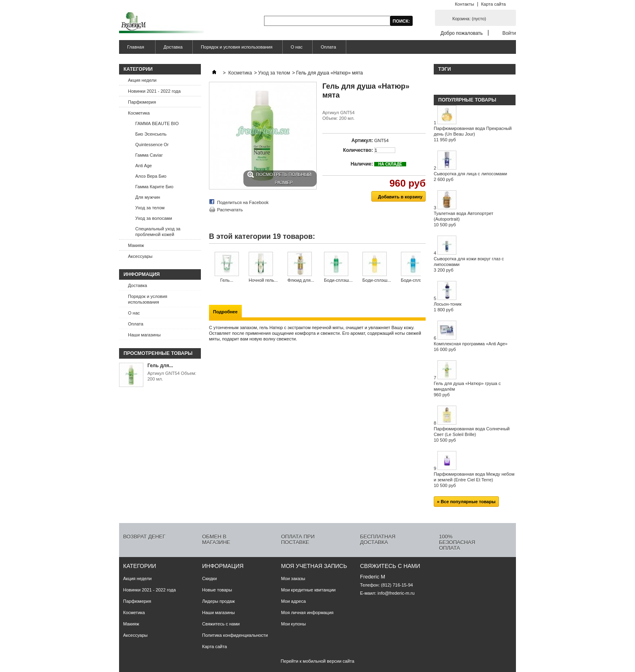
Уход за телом (150, 208)
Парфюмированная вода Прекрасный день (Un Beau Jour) (473, 134)
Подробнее (225, 312)
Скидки (209, 578)
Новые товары (217, 590)
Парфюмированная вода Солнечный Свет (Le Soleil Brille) (472, 434)
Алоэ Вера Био (151, 176)
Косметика (139, 113)
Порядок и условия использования (237, 47)
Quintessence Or (152, 145)
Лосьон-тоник (448, 307)
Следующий (423, 268)
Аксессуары (140, 256)
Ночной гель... (263, 280)
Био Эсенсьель (151, 134)
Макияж (136, 245)
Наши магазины (144, 335)
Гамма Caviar (149, 155)
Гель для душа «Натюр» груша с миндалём (467, 389)
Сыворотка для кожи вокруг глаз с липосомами (469, 264)
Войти (509, 33)
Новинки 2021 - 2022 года (154, 91)
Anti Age (144, 166)
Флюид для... (301, 280)
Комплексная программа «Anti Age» (471, 347)
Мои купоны (293, 624)
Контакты (465, 4)
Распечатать (230, 210)
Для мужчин (148, 197)
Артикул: (362, 140)
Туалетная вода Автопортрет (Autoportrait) (463, 219)
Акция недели (142, 80)
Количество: (358, 150)
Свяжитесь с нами (221, 624)
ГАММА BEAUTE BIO (157, 123)
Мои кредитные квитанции (308, 590)
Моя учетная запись (314, 566)
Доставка (173, 47)
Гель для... (160, 366)
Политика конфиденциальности (235, 635)
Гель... (227, 280)
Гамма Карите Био (154, 187)
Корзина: (469, 19)
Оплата (328, 47)
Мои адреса (293, 601)
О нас (297, 47)
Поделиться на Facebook (243, 202)
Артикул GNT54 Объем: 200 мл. (172, 376)
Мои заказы (293, 578)
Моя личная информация (307, 612)
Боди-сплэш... (338, 280)
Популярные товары (467, 100)
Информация (142, 274)
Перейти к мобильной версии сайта (317, 661)
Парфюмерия (142, 102)
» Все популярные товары (466, 502)
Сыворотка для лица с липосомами (470, 177)
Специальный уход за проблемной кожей (158, 232)
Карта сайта (493, 4)
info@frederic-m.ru (396, 593)
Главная (135, 49)
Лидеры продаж (218, 601)
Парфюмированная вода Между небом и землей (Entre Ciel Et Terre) (474, 480)
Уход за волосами (154, 218)
